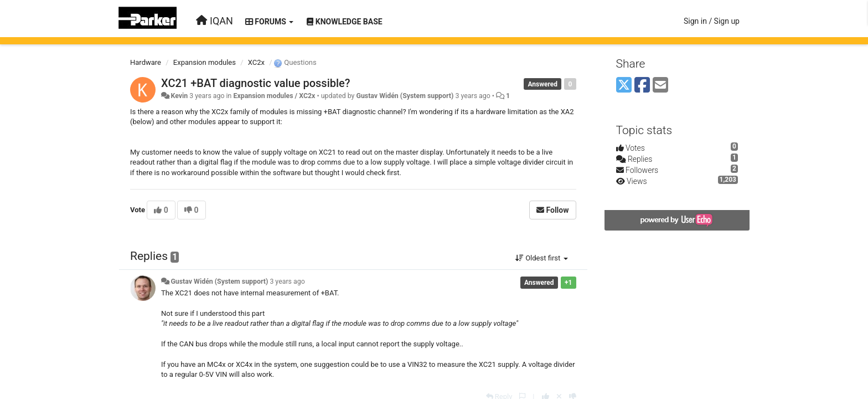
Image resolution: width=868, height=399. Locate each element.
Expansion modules (205, 62)
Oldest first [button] (542, 258)
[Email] (660, 86)
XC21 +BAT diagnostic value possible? (256, 83)
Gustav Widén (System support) (405, 96)
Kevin (179, 96)
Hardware (146, 62)
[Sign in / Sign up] (712, 21)
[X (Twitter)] (624, 86)
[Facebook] (642, 86)
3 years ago (287, 282)
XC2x (256, 62)
